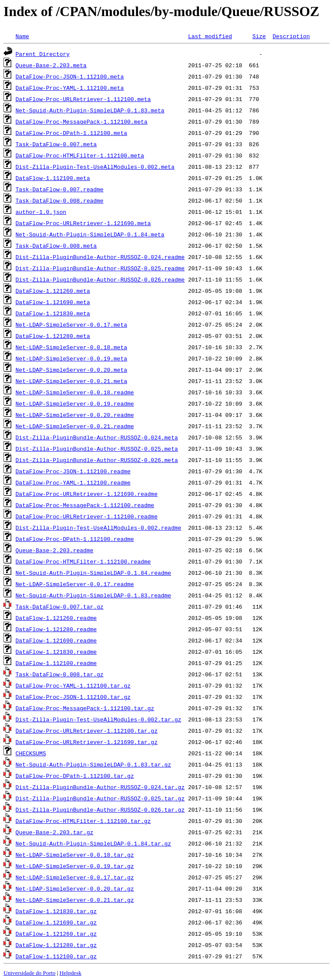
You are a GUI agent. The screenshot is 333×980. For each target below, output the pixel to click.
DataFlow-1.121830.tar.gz (56, 911)
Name (22, 36)
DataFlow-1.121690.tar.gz (56, 922)
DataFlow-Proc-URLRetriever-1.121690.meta (83, 223)
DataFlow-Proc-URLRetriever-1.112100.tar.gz (87, 731)
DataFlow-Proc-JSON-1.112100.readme (73, 471)
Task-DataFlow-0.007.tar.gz (60, 606)
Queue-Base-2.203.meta (51, 65)
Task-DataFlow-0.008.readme (60, 200)
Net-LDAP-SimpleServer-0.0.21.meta (71, 381)
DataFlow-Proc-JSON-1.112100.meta (70, 76)
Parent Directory (43, 54)
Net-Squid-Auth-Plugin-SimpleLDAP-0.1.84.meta (90, 234)
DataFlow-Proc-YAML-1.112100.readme (73, 482)
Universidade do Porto (29, 973)
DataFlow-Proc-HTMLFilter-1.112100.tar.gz (83, 821)
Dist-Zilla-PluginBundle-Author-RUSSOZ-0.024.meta (97, 437)
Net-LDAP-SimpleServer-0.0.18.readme (75, 392)
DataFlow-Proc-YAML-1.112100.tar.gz (73, 685)
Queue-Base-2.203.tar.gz (54, 832)
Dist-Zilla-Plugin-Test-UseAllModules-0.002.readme (98, 528)
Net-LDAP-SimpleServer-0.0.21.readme (75, 426)
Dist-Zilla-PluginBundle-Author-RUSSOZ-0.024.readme (100, 257)
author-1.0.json (41, 212)
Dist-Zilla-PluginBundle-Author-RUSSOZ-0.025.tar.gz (100, 798)
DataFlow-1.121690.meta (53, 302)
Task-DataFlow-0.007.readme (60, 189)
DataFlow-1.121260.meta (53, 291)
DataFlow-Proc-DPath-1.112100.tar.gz (75, 776)
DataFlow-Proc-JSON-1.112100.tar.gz (73, 697)
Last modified (210, 36)
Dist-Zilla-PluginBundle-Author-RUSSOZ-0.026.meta (97, 460)
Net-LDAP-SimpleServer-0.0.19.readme (75, 403)
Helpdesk (70, 973)
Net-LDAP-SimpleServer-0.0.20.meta (71, 370)
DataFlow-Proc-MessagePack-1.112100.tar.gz (85, 708)
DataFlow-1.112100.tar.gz (56, 956)
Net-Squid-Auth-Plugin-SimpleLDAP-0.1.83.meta (90, 110)
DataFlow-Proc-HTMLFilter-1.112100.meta (80, 155)
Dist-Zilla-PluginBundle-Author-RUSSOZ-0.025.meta (97, 449)
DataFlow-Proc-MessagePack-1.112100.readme (85, 505)
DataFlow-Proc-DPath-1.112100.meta (71, 133)
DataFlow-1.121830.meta (53, 313)
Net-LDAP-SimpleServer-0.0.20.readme (75, 415)
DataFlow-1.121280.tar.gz (56, 945)
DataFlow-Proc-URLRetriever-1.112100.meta (83, 99)
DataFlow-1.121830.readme (56, 652)
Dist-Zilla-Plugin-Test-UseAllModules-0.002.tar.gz (98, 719)
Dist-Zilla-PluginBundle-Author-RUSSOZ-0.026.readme (100, 279)
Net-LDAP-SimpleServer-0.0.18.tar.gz (75, 855)
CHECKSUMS (31, 753)
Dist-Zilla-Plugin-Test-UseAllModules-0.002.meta (95, 167)
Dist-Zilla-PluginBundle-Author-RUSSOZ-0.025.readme (100, 268)
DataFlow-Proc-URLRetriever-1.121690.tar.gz (87, 742)
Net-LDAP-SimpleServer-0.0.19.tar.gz (75, 866)
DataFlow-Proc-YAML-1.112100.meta (70, 88)
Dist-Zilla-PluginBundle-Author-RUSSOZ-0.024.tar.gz (100, 787)
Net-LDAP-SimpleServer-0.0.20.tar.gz (75, 888)
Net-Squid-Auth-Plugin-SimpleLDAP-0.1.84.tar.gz (93, 843)
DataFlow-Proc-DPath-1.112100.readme (75, 539)
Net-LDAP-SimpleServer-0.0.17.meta (71, 324)
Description (291, 36)
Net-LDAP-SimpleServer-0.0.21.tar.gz (75, 900)
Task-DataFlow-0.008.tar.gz (60, 674)
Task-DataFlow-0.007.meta (56, 144)
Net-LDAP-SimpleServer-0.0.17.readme (75, 584)
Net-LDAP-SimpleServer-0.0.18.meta (71, 347)
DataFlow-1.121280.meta (53, 336)
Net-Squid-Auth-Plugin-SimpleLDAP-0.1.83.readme (93, 595)
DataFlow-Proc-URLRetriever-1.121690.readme (87, 494)
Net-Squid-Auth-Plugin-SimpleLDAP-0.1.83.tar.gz (93, 764)
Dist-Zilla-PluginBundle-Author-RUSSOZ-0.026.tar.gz (100, 810)
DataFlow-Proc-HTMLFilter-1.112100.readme (83, 561)
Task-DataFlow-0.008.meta (56, 246)
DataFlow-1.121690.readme (56, 640)
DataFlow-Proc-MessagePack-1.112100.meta (82, 121)
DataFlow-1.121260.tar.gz (56, 934)
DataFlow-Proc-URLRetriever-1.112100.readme (87, 516)
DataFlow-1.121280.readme (56, 629)
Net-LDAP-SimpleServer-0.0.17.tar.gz (75, 877)
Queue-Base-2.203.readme (54, 550)
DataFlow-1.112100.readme (56, 663)
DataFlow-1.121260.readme (56, 618)
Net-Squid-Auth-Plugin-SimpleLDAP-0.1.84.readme (93, 573)
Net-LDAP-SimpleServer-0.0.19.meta (71, 358)
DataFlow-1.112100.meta (53, 178)
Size (259, 36)
